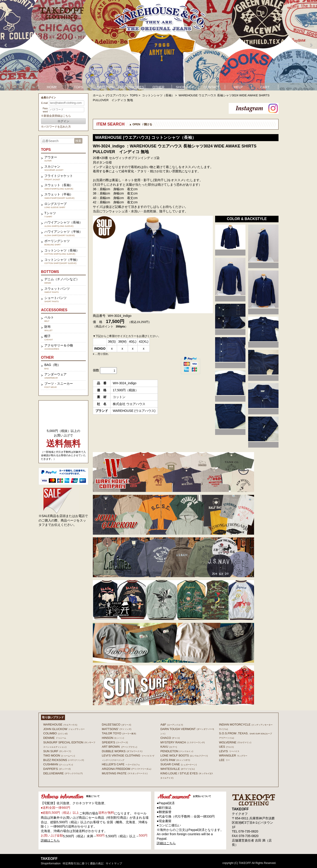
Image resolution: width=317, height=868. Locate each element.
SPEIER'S (115, 742)
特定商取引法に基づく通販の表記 (83, 863)
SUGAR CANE (178, 764)
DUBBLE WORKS (122, 751)
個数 (96, 370)
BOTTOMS (105, 87)
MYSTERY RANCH (182, 742)
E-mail (44, 103)
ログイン (63, 121)
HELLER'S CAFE (121, 764)
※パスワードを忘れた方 (56, 127)
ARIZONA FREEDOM (127, 769)
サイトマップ (114, 863)
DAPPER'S (57, 769)
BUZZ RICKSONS (64, 760)
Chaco (170, 738)
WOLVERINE (235, 742)
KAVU (168, 747)
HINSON (113, 738)
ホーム (97, 95)
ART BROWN (119, 747)
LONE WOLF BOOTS (184, 755)
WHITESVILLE (177, 769)
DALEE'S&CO (116, 725)
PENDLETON (177, 751)
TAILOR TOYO (119, 733)
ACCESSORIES (132, 87)
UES (226, 747)
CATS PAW (175, 760)
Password (45, 110)
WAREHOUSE (60, 725)
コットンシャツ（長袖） (158, 95)
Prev (6, 45)
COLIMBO (55, 733)
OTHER (158, 87)
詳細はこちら (50, 840)
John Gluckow (64, 729)
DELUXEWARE (63, 773)
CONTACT (212, 87)
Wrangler (233, 755)
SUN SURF (57, 751)
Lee (224, 760)
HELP (238, 87)
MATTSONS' (117, 729)
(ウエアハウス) (116, 95)
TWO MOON (59, 755)
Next (311, 45)
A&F (172, 725)
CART (265, 87)
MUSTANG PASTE (125, 773)
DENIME (55, 738)
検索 (78, 141)
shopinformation (51, 863)
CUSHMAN (58, 764)
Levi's (229, 751)
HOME (52, 87)
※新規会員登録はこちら (56, 116)
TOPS (79, 87)
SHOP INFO (185, 87)
